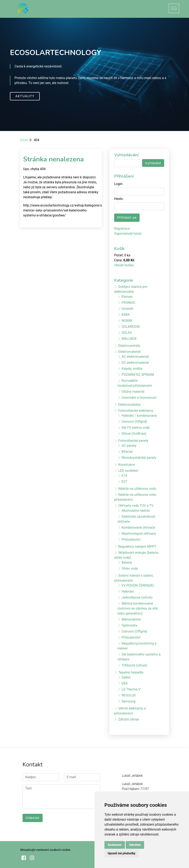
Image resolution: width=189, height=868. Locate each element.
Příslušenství (131, 540)
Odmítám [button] (135, 845)
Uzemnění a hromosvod (139, 398)
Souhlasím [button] (115, 845)
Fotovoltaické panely (133, 441)
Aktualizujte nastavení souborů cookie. (45, 850)
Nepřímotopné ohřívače (139, 534)
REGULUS (129, 695)
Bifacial (127, 452)
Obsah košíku (124, 265)
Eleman (127, 297)
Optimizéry (129, 625)
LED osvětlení (128, 471)
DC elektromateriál (135, 363)
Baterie (127, 562)
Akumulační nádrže (136, 511)
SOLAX (127, 333)
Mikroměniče (131, 619)
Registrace (122, 229)
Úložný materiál (133, 392)
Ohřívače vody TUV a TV (136, 506)
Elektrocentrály (129, 346)
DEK (125, 683)
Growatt (127, 309)
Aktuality (25, 96)
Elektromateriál (129, 352)
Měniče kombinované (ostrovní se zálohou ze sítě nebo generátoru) (138, 608)
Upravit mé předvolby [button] (121, 853)
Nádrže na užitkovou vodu (137, 489)
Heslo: (119, 199)
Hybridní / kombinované (139, 416)
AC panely (129, 446)
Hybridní (128, 591)
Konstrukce (127, 465)
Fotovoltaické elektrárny (136, 411)
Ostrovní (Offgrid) (134, 422)
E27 (124, 482)
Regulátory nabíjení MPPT (137, 547)
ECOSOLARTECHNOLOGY (56, 53)
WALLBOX (129, 339)
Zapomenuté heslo (128, 234)
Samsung (129, 701)
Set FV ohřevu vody (136, 428)
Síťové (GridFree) (134, 434)
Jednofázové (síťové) (137, 597)
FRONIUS (128, 303)
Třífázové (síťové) (134, 665)
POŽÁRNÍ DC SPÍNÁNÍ (138, 375)
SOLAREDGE (131, 327)
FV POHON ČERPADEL (138, 585)
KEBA (126, 315)
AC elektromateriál (135, 357)
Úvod (24, 140)
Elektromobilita (129, 405)
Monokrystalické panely (139, 458)
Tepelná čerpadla (131, 672)
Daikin (126, 677)
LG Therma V (131, 689)
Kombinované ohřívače (138, 528)
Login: (119, 184)
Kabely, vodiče (132, 369)
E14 (124, 476)
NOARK (127, 321)
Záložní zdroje (129, 719)
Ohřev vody (130, 568)
